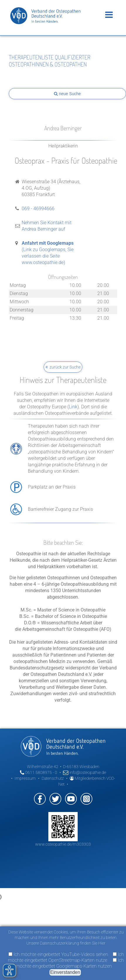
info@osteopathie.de (85, 772)
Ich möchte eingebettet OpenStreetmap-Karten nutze (66, 957)
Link (73, 407)
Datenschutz (53, 778)
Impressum (25, 778)
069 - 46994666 (38, 209)
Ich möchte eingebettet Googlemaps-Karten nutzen (70, 963)
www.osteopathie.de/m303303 (63, 844)
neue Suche (67, 94)
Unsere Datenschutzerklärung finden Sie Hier (66, 943)
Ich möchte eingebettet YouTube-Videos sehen (58, 954)
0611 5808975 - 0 (39, 772)
